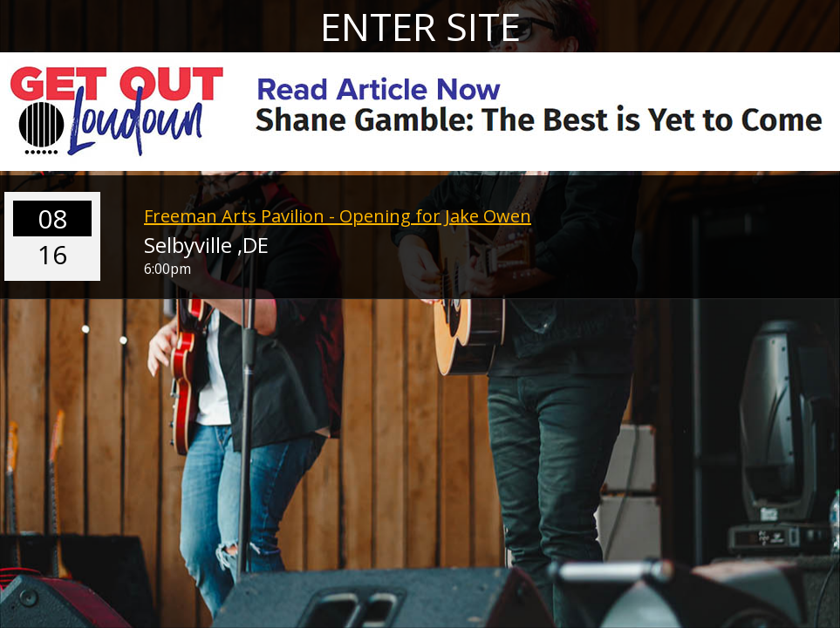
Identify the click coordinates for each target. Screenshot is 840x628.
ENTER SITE (420, 26)
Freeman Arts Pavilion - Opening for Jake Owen (338, 216)
